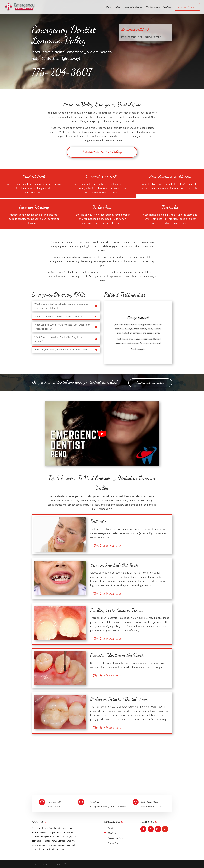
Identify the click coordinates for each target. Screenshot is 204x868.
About (119, 7)
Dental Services (134, 7)
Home (109, 7)
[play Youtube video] (102, 434)
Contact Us (113, 843)
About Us (112, 833)
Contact (167, 7)
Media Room (153, 7)
